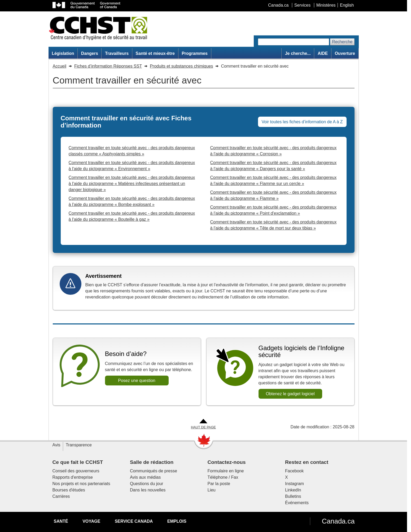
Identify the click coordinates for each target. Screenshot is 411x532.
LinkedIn (293, 490)
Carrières (61, 496)
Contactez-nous (227, 462)
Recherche (342, 42)
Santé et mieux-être (155, 53)
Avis (56, 445)
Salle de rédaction (152, 462)
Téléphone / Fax (223, 477)
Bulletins (293, 496)
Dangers (90, 53)
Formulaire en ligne (226, 471)
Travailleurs (117, 53)
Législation (63, 53)
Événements (297, 503)
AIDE (323, 53)
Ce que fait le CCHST (78, 462)
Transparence (79, 445)
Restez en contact (307, 462)
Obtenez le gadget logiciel (290, 394)
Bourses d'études (69, 490)
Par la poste (219, 484)
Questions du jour (147, 484)
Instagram (294, 484)
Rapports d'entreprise (73, 477)
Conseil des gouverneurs (76, 471)
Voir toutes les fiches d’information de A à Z (302, 122)
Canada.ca (338, 521)
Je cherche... (298, 53)
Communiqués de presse (154, 471)
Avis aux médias (145, 477)
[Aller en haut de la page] (203, 424)
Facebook (294, 471)
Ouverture (345, 53)
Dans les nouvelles (148, 490)
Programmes (195, 53)
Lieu (212, 490)
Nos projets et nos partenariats (81, 484)
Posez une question (137, 381)
